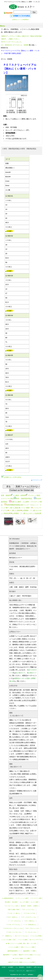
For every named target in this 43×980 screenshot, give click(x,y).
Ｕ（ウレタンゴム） (31, 932)
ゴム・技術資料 (20, 967)
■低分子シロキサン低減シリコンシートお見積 (21, 962)
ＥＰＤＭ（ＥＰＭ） (30, 913)
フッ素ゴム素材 (14, 510)
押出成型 (7, 902)
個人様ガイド (32, 673)
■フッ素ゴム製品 (12, 508)
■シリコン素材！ (25, 508)
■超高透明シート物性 (29, 951)
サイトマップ (20, 971)
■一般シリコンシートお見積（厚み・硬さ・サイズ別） (21, 943)
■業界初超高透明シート (14, 951)
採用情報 (30, 975)
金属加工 (36, 906)
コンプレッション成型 (22, 898)
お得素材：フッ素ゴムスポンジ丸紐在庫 (26, 513)
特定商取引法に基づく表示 (18, 975)
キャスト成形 (34, 902)
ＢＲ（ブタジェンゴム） (33, 928)
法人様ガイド (21, 673)
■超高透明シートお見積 (10, 955)
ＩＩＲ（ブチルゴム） (15, 921)
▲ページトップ (37, 480)
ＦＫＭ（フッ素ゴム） (15, 913)
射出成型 (15, 902)
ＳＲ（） (29, 910)
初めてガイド (30, 971)
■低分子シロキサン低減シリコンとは (29, 955)
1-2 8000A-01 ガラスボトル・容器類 (15, 45)
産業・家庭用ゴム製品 (10, 495)
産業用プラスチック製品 (30, 495)
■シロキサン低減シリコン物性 (22, 958)
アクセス (12, 971)
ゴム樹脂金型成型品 (7, 898)
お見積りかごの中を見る (12, 477)
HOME (4, 967)
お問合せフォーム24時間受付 (20, 20)
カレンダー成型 (24, 902)
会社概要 (10, 967)
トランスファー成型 (36, 898)
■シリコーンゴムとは (21, 936)
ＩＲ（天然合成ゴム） (31, 925)
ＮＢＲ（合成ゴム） (13, 917)
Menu (3, 26)
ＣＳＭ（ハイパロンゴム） (15, 932)
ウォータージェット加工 (12, 906)
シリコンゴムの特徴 (35, 936)
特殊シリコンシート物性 (28, 947)
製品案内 (29, 967)
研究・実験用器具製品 (23, 499)
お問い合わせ (37, 967)
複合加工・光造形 (26, 906)
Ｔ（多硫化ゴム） (8, 936)
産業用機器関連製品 (12, 505)
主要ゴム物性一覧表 (13, 910)
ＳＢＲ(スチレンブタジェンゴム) (13, 928)
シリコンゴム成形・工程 (8, 940)
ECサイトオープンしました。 (12, 42)
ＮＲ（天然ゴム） (30, 921)
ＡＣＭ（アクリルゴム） (14, 925)
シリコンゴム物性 (22, 940)
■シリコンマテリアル (36, 940)
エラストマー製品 (7, 499)
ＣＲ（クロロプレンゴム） (29, 917)
